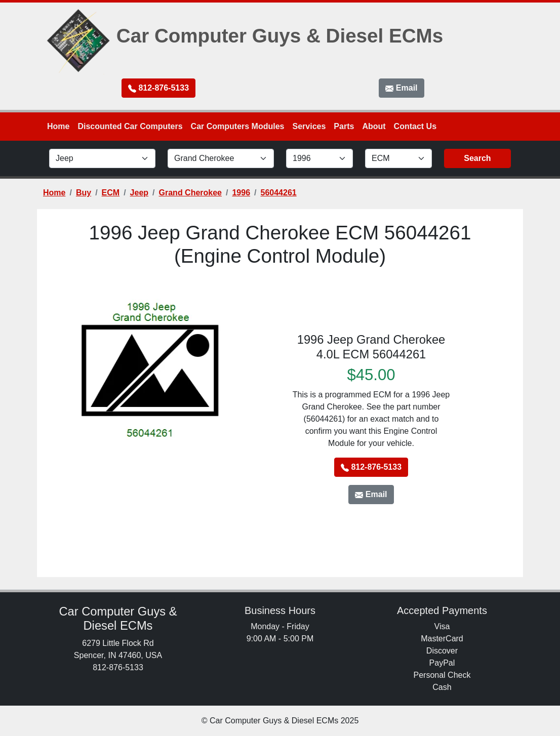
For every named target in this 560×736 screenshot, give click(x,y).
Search (477, 158)
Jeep (139, 193)
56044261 (279, 193)
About (374, 126)
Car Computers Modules (238, 126)
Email (401, 88)
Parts (344, 126)
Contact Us (415, 126)
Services (309, 126)
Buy (84, 193)
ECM (111, 193)
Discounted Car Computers (130, 126)
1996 (241, 193)
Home (58, 126)
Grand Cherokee (190, 193)
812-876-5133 (158, 88)
